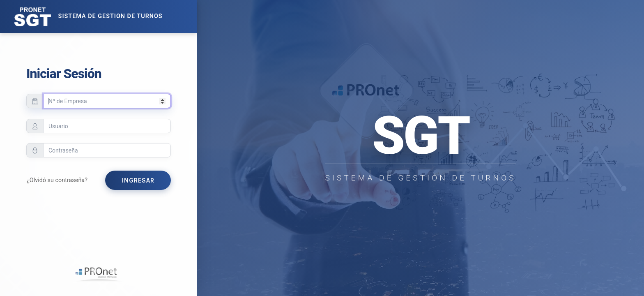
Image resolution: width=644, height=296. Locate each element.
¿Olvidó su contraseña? (57, 180)
